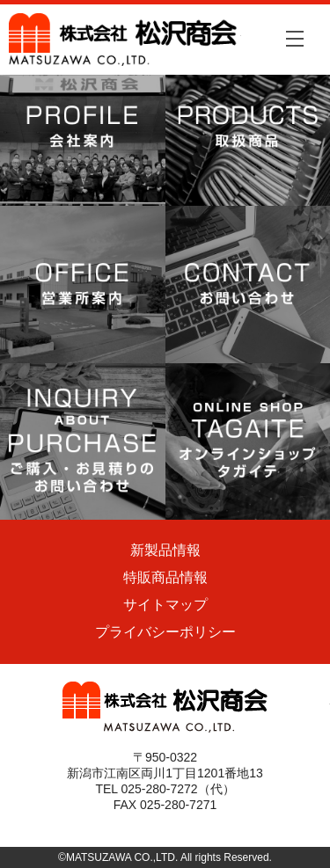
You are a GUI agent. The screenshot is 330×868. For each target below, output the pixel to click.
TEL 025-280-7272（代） (165, 789)
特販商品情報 (165, 577)
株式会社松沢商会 (125, 40)
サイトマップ (165, 605)
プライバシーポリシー (165, 632)
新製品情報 (165, 550)
